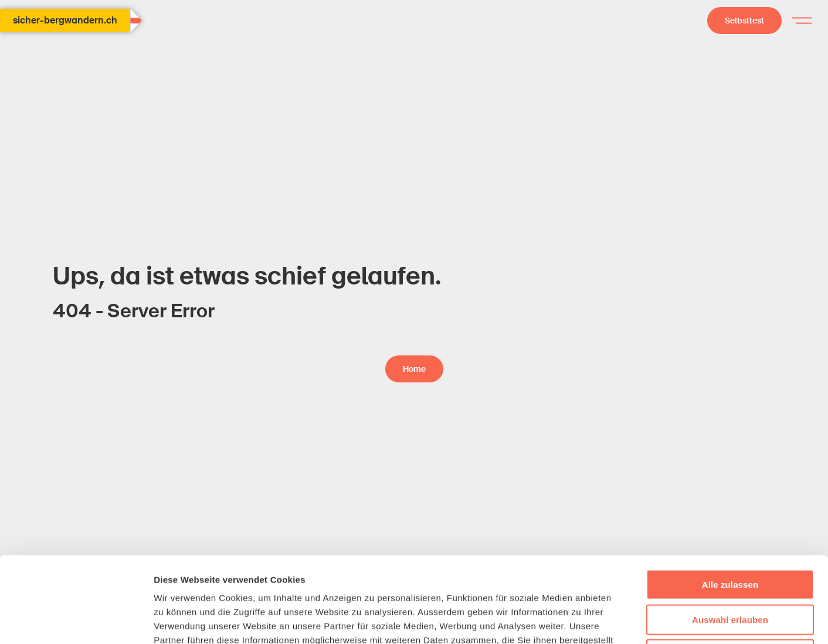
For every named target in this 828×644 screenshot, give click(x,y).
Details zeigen (624, 621)
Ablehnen (730, 569)
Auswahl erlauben (730, 534)
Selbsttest (744, 21)
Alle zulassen (730, 499)
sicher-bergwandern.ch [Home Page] (72, 21)
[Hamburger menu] (802, 21)
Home (414, 369)
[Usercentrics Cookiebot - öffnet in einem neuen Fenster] (76, 621)
